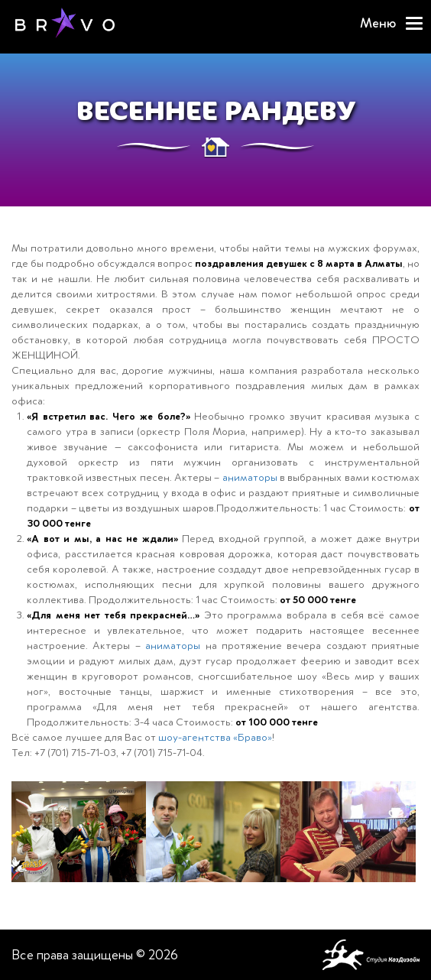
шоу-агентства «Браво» (215, 737)
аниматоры (250, 477)
